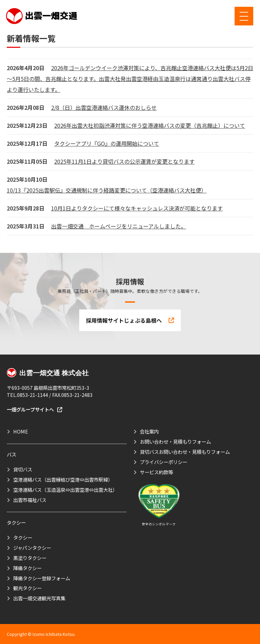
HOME (21, 431)
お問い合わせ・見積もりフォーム (175, 441)
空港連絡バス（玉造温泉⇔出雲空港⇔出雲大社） (65, 490)
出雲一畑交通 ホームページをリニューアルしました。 (119, 226)
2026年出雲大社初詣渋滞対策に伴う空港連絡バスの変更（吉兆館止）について (150, 125)
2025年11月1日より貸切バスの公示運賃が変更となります (124, 161)
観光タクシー (27, 588)
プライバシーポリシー (164, 462)
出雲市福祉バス (30, 500)
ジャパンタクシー (32, 548)
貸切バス (23, 469)
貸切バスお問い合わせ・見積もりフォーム (185, 452)
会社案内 (149, 431)
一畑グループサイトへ (34, 409)
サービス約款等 (156, 472)
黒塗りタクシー (30, 558)
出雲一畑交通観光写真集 (39, 598)
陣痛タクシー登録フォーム (42, 578)
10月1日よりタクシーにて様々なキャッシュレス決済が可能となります (137, 208)
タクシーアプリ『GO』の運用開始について (107, 143)
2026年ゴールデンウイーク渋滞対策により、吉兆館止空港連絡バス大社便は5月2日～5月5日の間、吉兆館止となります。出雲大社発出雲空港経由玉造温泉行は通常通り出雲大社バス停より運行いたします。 (130, 79)
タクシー (23, 537)
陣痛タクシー (27, 568)
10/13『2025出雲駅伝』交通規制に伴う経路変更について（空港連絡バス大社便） (107, 190)
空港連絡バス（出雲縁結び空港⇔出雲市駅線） (63, 479)
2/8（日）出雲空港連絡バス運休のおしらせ (104, 107)
